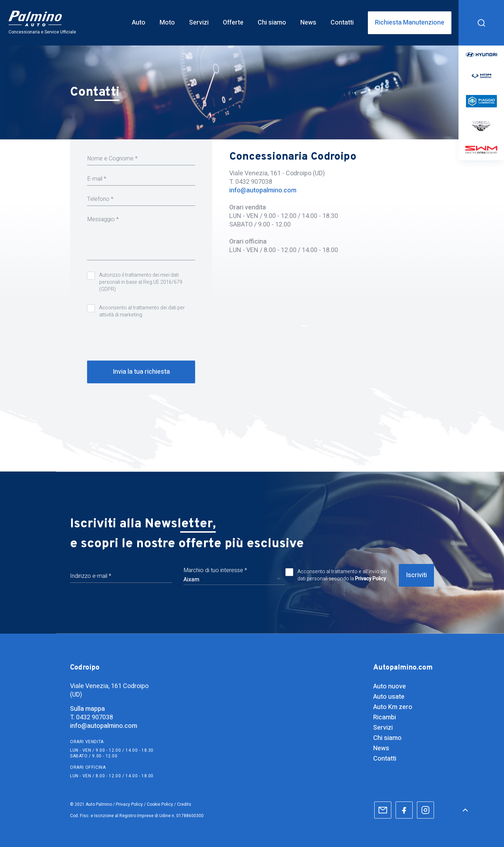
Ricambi (385, 717)
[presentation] (141, 338)
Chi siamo (387, 738)
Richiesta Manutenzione (410, 23)
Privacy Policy (371, 579)
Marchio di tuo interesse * (215, 570)
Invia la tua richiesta (141, 372)
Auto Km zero (393, 707)
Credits (184, 804)
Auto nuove (390, 686)
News (381, 748)
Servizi (383, 728)
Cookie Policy (160, 804)
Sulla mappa (87, 709)
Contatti (385, 759)
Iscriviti (416, 575)
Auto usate (389, 697)
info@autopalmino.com (263, 190)
